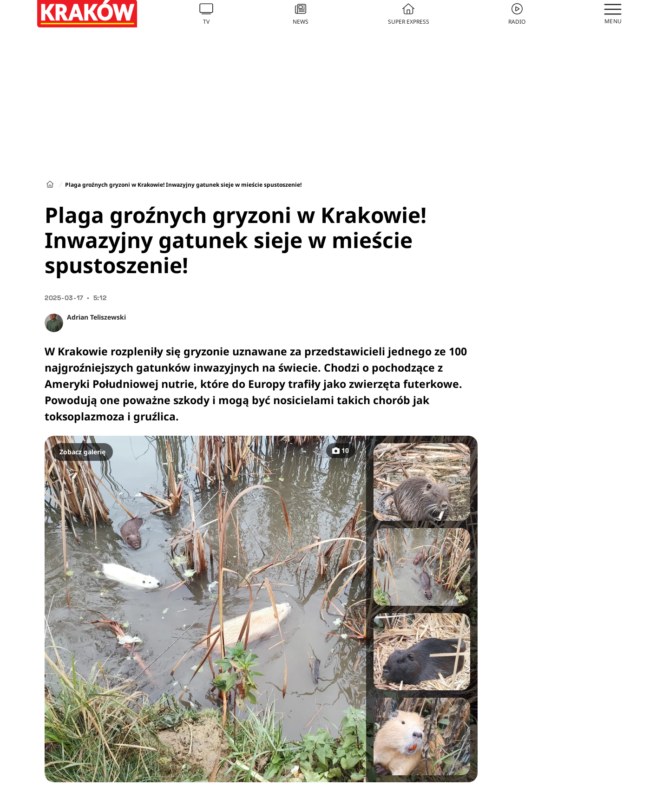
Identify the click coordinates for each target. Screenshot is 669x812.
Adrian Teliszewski (96, 317)
